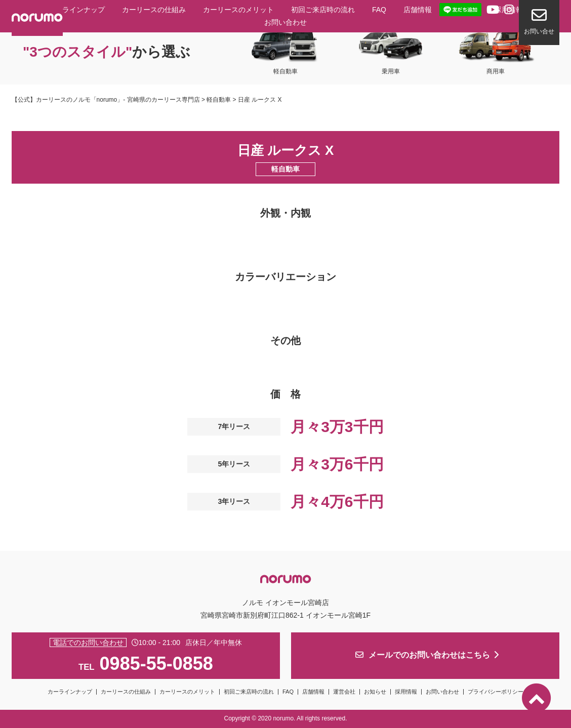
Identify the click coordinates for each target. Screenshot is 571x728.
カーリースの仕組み (154, 10)
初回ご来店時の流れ (323, 10)
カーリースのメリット (238, 10)
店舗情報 (418, 10)
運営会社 (344, 692)
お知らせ (375, 692)
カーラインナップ (76, 10)
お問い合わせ (285, 22)
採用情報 (406, 692)
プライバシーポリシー (496, 692)
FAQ (379, 10)
